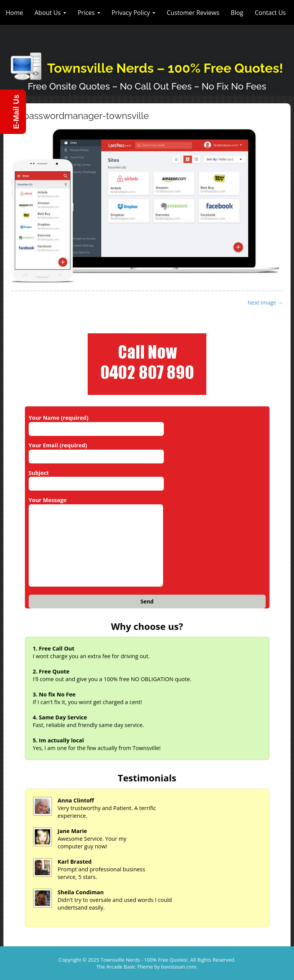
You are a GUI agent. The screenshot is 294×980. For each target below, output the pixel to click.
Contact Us (270, 13)
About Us (50, 13)
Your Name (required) (96, 423)
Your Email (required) (96, 451)
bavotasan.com (179, 967)
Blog (237, 13)
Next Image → (265, 302)
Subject (96, 478)
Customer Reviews (193, 13)
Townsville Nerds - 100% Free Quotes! (144, 960)
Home (14, 13)
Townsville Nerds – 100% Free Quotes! (165, 68)
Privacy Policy (134, 13)
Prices (89, 13)
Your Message (96, 542)
